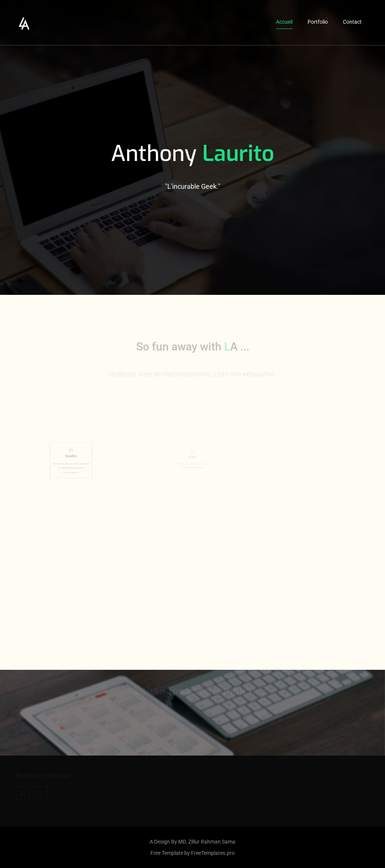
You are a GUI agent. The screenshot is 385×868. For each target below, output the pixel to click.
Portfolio (318, 22)
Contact (352, 22)
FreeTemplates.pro (213, 853)
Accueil (284, 22)
